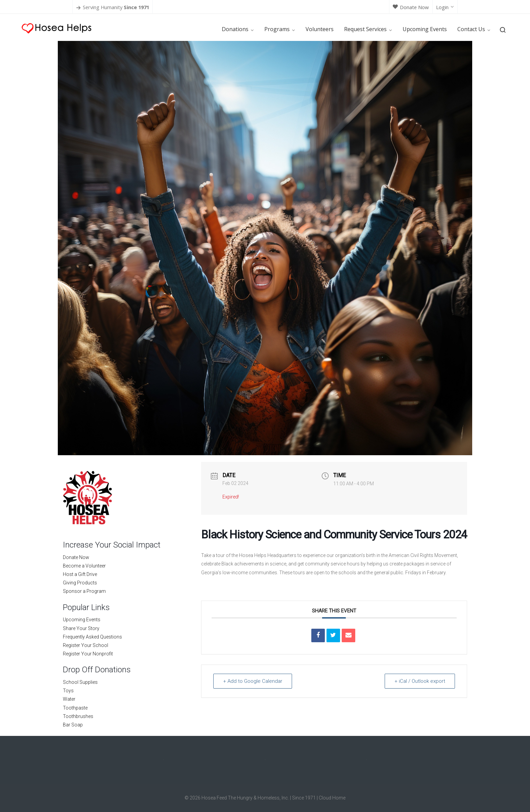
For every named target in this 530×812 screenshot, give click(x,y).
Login (445, 7)
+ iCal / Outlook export (420, 681)
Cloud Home (332, 798)
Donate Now (411, 7)
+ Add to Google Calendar (253, 681)
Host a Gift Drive (80, 574)
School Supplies (80, 682)
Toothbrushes (78, 716)
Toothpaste (75, 708)
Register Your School (86, 645)
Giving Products (80, 583)
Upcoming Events (82, 620)
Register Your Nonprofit (88, 654)
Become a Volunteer (84, 566)
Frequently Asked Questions (92, 637)
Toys (68, 691)
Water (69, 699)
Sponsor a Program (84, 591)
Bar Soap (73, 725)
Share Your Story (81, 628)
